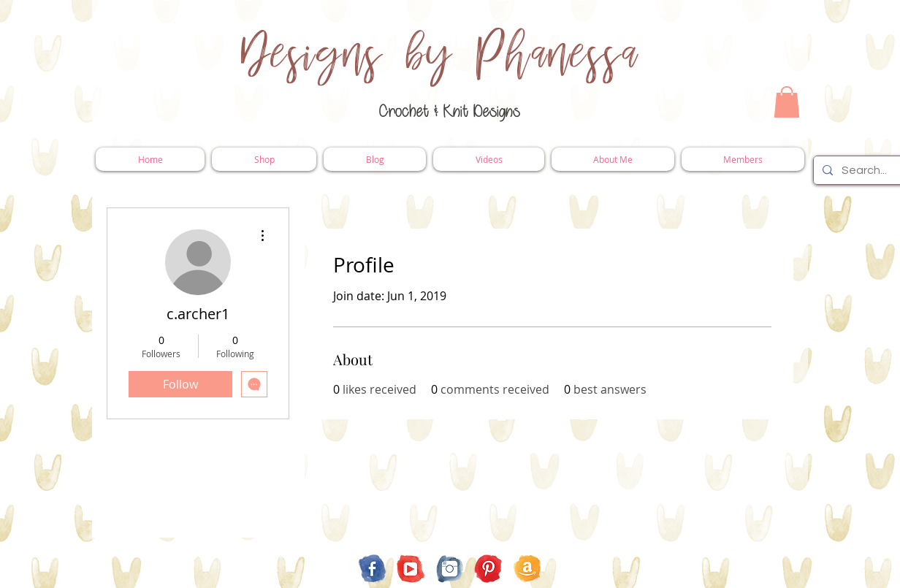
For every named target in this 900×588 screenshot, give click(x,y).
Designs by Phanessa (440, 55)
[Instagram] (450, 569)
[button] (787, 102)
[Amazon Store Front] (527, 569)
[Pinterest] (488, 569)
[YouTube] (411, 569)
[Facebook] (372, 569)
